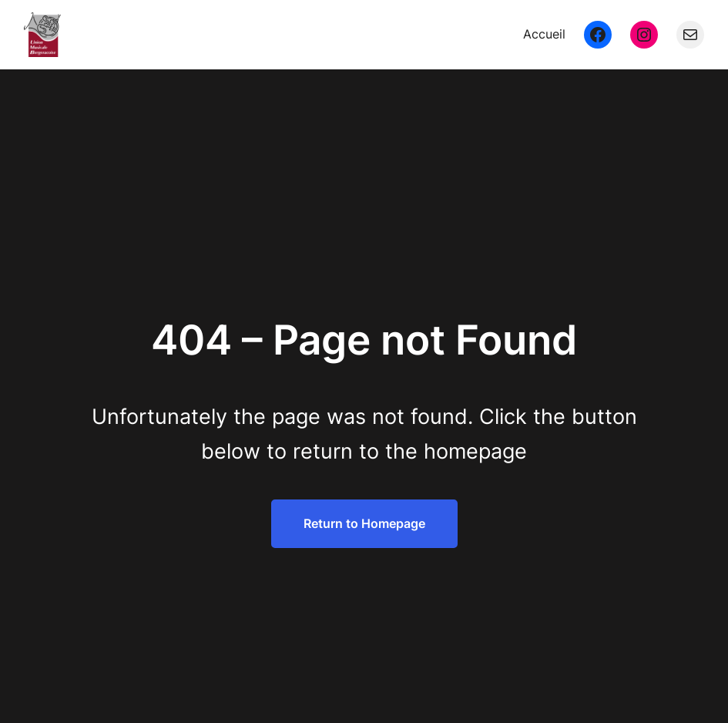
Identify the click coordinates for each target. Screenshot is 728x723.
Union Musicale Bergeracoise (188, 34)
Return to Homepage (364, 523)
